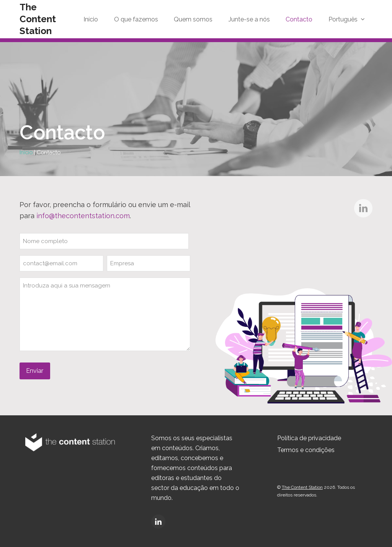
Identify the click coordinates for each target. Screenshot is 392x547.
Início (26, 152)
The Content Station (38, 19)
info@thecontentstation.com (83, 216)
